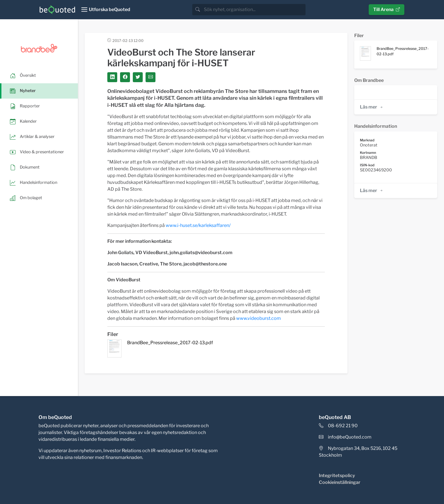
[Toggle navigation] (105, 10)
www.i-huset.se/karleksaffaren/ (198, 225)
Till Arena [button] (387, 9)
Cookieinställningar (340, 482)
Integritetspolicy (337, 476)
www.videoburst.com (259, 318)
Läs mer (372, 107)
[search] (254, 10)
